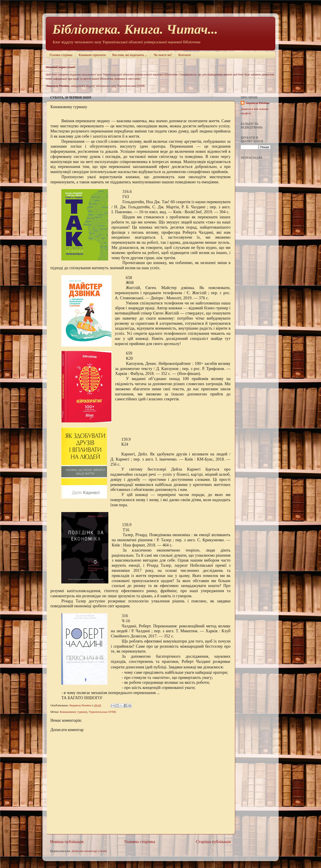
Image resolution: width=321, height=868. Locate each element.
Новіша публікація (67, 842)
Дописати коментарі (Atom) (89, 851)
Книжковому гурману (74, 712)
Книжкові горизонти (92, 55)
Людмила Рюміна (257, 103)
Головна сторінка (61, 55)
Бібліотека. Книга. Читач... (135, 29)
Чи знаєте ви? (163, 55)
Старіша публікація (213, 842)
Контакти (185, 55)
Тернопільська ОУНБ (102, 712)
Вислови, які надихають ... (130, 55)
